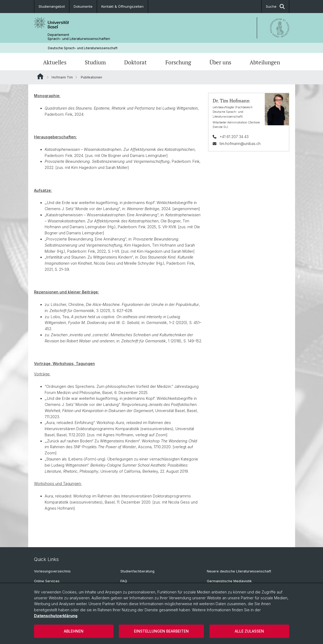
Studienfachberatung (137, 571)
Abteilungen (265, 62)
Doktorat (135, 62)
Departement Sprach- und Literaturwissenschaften (79, 37)
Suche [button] (275, 7)
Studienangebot (52, 6)
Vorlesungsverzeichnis (52, 571)
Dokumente (83, 6)
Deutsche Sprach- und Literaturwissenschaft (83, 48)
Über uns (220, 62)
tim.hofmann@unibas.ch (240, 144)
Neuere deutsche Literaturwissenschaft (239, 571)
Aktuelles (55, 62)
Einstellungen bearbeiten (161, 631)
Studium (95, 62)
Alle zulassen (249, 631)
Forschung (178, 62)
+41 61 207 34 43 (234, 137)
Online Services (47, 581)
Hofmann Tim (62, 77)
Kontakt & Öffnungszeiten (122, 6)
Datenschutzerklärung (56, 616)
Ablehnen (74, 631)
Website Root (40, 76)
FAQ (124, 581)
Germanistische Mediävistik (229, 581)
